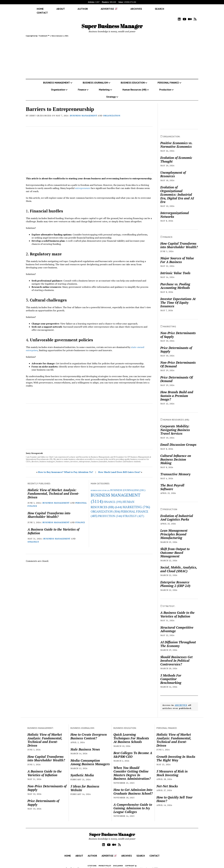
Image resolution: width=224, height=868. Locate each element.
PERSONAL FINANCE (168, 79)
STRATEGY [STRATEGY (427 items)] (133, 512)
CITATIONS (92, 862)
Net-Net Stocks (167, 782)
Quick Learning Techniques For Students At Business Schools (131, 734)
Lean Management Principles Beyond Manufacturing (174, 530)
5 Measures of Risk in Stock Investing (172, 769)
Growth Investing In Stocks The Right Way (176, 754)
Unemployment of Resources (173, 170)
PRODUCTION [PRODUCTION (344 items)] (110, 512)
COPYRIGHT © (131, 862)
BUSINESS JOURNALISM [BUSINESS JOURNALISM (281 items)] (128, 486)
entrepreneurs (83, 184)
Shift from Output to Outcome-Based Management (175, 548)
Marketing (104, 86)
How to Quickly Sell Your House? (174, 795)
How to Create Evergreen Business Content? (89, 732)
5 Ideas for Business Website (85, 784)
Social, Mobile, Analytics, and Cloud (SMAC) (179, 565)
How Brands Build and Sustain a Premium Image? (177, 392)
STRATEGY (33, 538)
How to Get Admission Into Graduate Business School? (133, 787)
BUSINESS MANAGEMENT (56, 79)
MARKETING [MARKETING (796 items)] (136, 503)
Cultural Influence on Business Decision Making (176, 455)
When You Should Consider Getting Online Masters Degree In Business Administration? (132, 769)
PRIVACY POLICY (105, 862)
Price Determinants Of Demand (176, 375)
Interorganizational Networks (175, 211)
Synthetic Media (82, 771)
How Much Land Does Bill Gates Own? (119, 468)
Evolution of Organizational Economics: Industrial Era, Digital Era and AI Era (177, 190)
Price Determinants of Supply (176, 346)
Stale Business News (85, 745)
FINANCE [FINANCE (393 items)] (113, 498)
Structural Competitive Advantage (177, 625)
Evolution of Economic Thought (176, 155)
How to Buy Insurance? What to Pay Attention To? (66, 468)
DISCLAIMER (118, 862)
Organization (58, 86)
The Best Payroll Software (172, 483)
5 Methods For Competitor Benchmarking (171, 675)
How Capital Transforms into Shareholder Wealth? (49, 511)
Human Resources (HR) (134, 86)
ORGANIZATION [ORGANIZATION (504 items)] (105, 507)
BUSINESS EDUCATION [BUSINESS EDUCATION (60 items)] (100, 486)
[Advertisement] (112, 55)
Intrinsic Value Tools (175, 269)
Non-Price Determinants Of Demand (178, 360)
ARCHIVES (181, 701)
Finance (82, 86)
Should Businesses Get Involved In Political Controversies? (176, 657)
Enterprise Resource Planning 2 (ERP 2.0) (175, 580)
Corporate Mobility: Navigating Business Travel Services (175, 426)
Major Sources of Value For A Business (177, 256)
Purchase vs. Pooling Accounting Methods (175, 282)
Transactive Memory (175, 470)
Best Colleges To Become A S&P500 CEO (133, 751)
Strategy (111, 93)
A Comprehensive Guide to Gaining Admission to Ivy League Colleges (133, 804)
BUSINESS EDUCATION (133, 79)
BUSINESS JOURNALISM (95, 79)
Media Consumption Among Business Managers (90, 758)
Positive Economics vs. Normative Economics (176, 141)
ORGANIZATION (112, 111)
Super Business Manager (112, 22)
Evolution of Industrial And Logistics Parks (177, 514)
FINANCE (80, 518)
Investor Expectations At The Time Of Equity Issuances (178, 298)
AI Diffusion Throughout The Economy (178, 640)
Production (165, 86)
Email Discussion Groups (178, 440)
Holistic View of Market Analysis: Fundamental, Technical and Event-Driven (53, 490)
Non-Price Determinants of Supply (178, 331)
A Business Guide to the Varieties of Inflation (53, 527)
